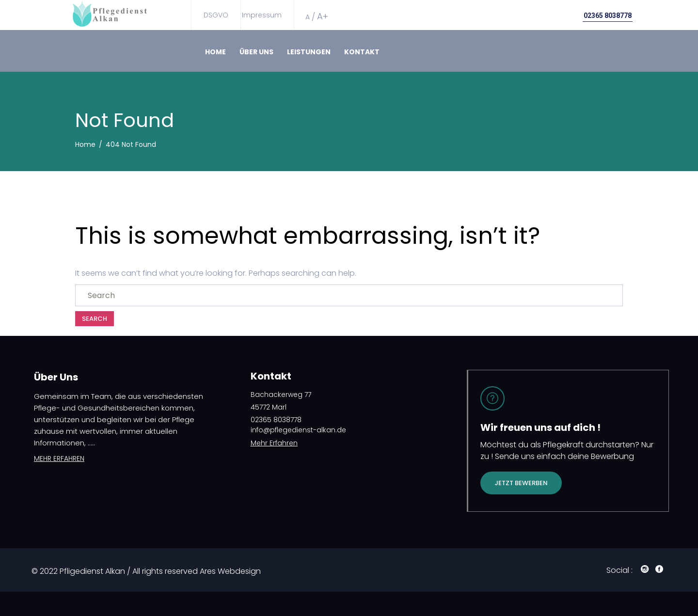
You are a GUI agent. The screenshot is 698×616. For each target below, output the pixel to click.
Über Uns (256, 52)
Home (215, 52)
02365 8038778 (608, 16)
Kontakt (362, 52)
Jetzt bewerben (521, 483)
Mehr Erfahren (274, 443)
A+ (323, 16)
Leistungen (309, 52)
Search (95, 319)
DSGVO (216, 15)
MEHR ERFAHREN (59, 458)
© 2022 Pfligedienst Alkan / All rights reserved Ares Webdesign (146, 571)
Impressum (262, 15)
